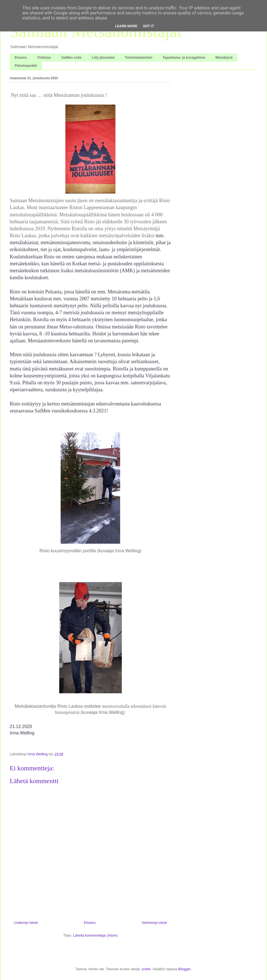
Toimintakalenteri (139, 58)
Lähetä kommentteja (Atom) (95, 935)
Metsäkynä (224, 58)
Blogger (184, 969)
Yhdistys (44, 58)
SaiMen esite (71, 58)
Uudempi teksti (26, 923)
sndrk (146, 969)
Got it (149, 26)
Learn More (126, 26)
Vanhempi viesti (154, 923)
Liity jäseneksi (103, 58)
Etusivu (21, 58)
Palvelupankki (26, 66)
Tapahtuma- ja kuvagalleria (184, 58)
